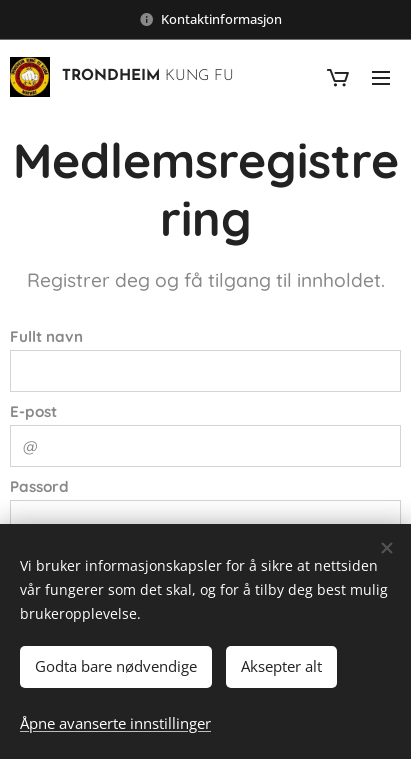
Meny (381, 78)
